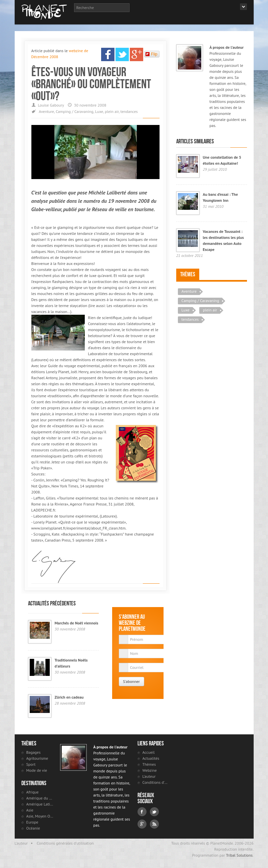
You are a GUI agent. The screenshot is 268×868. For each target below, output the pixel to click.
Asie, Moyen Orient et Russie (40, 816)
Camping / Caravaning (75, 111)
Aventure (46, 111)
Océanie (33, 828)
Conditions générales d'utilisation (65, 843)
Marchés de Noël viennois (77, 623)
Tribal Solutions (239, 855)
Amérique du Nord (40, 798)
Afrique (33, 792)
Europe (32, 822)
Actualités (151, 758)
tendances (129, 111)
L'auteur (149, 776)
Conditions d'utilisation (156, 782)
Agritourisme (37, 758)
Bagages (34, 752)
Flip (151, 54)
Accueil (149, 752)
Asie (30, 810)
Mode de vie (37, 770)
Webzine (150, 770)
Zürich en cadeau (69, 697)
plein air (112, 111)
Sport (31, 764)
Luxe (99, 111)
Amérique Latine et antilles (40, 804)
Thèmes (188, 274)
